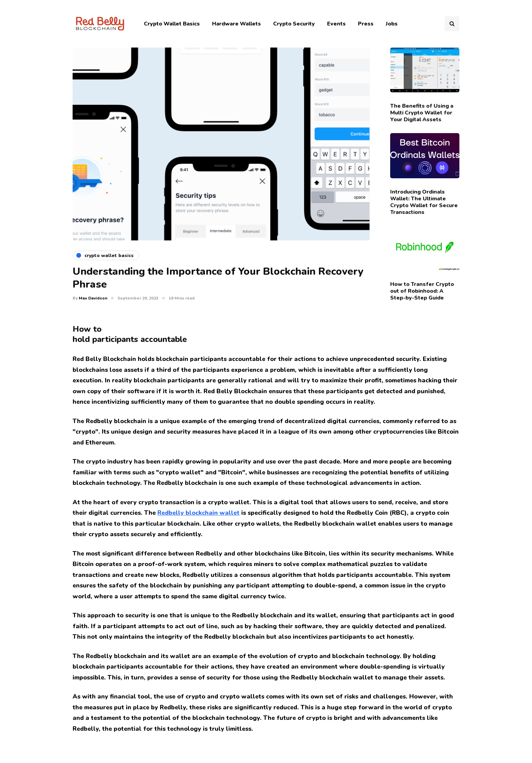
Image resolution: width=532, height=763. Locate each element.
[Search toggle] (452, 24)
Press (366, 24)
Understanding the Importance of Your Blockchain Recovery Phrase (218, 278)
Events (336, 24)
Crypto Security (294, 24)
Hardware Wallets (236, 24)
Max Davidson (93, 298)
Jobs (392, 24)
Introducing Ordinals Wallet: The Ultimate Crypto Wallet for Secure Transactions (424, 202)
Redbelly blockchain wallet (198, 513)
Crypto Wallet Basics (172, 24)
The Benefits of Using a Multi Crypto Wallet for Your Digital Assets (422, 113)
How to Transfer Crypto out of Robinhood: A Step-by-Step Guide (422, 291)
